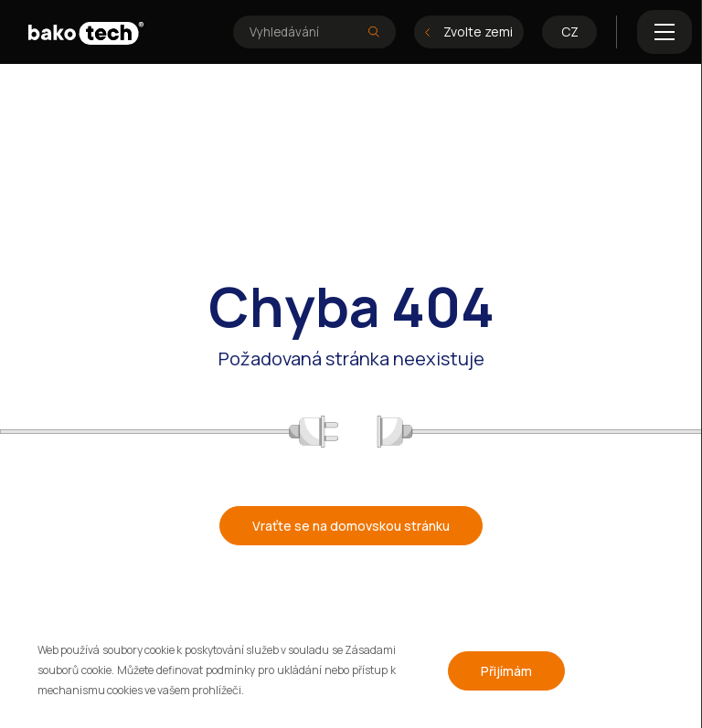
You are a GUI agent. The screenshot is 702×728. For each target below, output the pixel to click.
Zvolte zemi (469, 32)
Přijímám (506, 671)
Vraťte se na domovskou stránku (351, 526)
